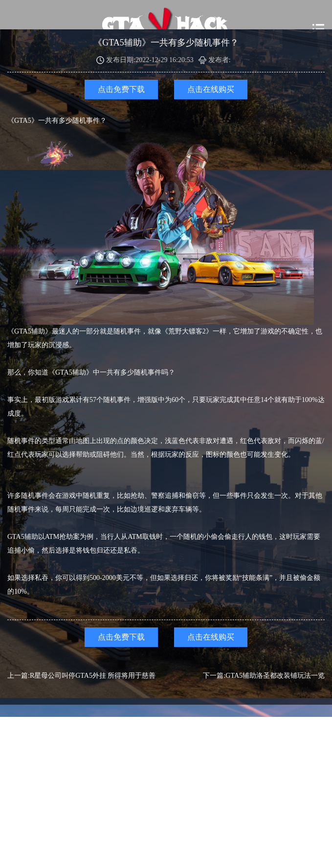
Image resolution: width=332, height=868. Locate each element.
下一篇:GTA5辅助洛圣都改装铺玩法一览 (264, 676)
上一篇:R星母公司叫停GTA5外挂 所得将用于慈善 (81, 676)
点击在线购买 (211, 89)
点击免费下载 (121, 89)
